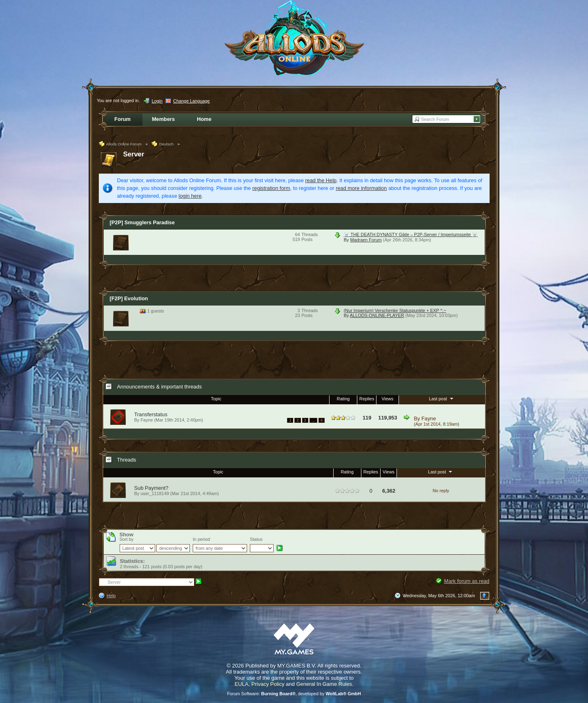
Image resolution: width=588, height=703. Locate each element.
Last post (442, 398)
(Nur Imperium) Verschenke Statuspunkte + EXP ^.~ (395, 310)
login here (190, 196)
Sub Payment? (151, 488)
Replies (367, 399)
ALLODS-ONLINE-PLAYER (377, 315)
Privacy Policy (268, 684)
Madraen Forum (366, 240)
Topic (216, 399)
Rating (343, 399)
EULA (241, 684)
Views (388, 399)
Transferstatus (151, 414)
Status (256, 539)
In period (201, 539)
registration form (271, 188)
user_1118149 (155, 493)
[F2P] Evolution (129, 298)
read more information (361, 188)
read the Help (321, 180)
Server (134, 154)
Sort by (127, 539)
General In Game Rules (324, 684)
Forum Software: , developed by (294, 694)
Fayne (429, 418)
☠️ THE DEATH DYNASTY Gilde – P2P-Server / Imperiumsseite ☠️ (411, 234)
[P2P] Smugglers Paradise (142, 222)
